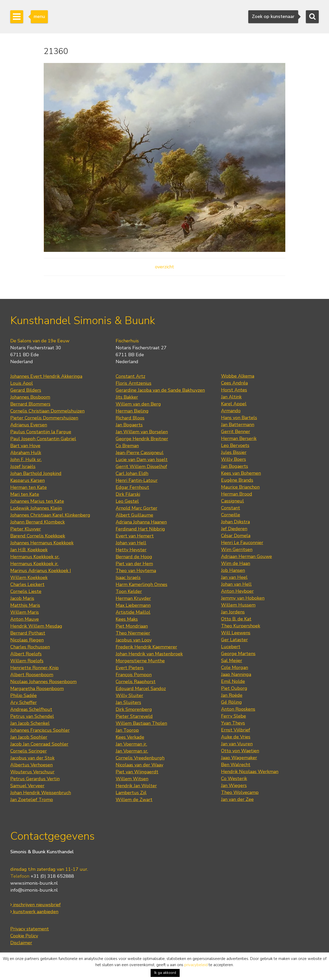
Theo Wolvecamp (240, 792)
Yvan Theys (233, 723)
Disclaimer (21, 943)
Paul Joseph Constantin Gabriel (43, 439)
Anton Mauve (25, 619)
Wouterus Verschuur (32, 772)
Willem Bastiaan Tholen (141, 723)
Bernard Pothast (28, 633)
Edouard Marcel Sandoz (141, 689)
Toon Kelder (129, 591)
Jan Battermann (238, 425)
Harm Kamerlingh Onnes (141, 584)
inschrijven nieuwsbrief (35, 905)
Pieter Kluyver (26, 529)
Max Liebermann (133, 605)
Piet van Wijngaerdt (137, 772)
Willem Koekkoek (29, 578)
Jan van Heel (234, 577)
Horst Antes (234, 390)
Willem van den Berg (138, 404)
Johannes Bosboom (30, 397)
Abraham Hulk (26, 453)
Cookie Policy (24, 936)
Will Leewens (236, 633)
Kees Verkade (130, 737)
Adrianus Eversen (29, 425)
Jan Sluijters (128, 702)
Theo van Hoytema (136, 571)
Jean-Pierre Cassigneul (140, 453)
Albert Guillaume (134, 515)
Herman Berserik (239, 438)
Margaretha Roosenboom (37, 689)
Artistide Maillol (133, 612)
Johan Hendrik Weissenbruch (41, 793)
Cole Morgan (235, 667)
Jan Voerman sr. (132, 751)
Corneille (231, 515)
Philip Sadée (24, 695)
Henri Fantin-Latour (137, 480)
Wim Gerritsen (237, 549)
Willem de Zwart (134, 800)
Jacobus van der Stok (32, 758)
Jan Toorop (127, 730)
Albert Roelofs (26, 654)
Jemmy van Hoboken (243, 598)
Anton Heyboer (237, 591)
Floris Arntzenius (134, 383)
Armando (231, 411)
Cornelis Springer (29, 751)
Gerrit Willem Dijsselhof (141, 466)
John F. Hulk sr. (26, 460)
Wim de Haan (236, 563)
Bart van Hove (25, 446)
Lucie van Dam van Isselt (142, 460)
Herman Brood (237, 494)
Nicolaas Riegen (27, 640)
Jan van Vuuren (237, 744)
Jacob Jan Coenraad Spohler (39, 744)
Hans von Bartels (239, 418)
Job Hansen (233, 570)
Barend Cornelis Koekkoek (38, 536)
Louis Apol (22, 383)
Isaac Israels (128, 578)
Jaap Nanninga (236, 674)
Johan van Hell (131, 543)
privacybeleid (196, 965)
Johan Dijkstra (235, 522)
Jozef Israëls (23, 466)
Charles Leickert (27, 584)
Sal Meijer (232, 661)
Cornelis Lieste (26, 591)
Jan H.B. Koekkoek (29, 550)
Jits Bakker (127, 397)
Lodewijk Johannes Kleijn (36, 508)
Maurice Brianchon (240, 487)
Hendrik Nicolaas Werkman (250, 772)
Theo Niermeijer (133, 633)
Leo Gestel (127, 501)
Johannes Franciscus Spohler (40, 730)
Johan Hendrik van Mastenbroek (149, 654)
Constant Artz (130, 376)
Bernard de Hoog (134, 557)
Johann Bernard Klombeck (38, 522)
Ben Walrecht (236, 765)
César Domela (236, 536)
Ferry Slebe (234, 716)
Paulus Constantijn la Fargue (41, 432)
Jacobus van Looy (134, 640)
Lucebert (231, 647)
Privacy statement (30, 929)
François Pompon (134, 675)
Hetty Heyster (131, 550)
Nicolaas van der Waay (139, 765)
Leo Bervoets (235, 445)
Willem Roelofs (27, 661)
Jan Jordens (233, 612)
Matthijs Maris (25, 605)
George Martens (238, 654)
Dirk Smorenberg (134, 709)
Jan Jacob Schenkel (30, 723)
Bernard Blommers (30, 404)
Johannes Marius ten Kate (37, 501)
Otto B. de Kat (236, 619)
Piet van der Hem (134, 564)
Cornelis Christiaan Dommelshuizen (47, 411)
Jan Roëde (232, 695)
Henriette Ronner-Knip (34, 668)
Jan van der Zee (237, 799)
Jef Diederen (234, 529)
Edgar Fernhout (132, 487)
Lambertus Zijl (131, 793)
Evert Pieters (130, 668)
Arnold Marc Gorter (136, 508)
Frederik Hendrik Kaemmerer (146, 647)
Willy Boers (234, 459)
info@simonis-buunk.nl (34, 890)
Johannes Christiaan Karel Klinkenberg (50, 515)
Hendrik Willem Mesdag (36, 626)
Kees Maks (127, 619)
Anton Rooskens (238, 709)
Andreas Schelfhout (31, 709)
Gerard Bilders (26, 390)
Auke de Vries (236, 737)
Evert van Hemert (135, 536)
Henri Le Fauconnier (242, 543)
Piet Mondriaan (132, 626)
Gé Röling (231, 702)
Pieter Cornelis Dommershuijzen (44, 418)
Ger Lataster (234, 640)
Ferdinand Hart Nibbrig (140, 529)
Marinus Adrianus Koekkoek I (41, 571)
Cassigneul (232, 501)
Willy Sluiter (129, 695)
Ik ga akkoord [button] (165, 973)
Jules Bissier (234, 452)
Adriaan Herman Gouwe (246, 556)
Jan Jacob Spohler (29, 737)
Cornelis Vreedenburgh (140, 758)
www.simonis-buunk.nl (34, 883)
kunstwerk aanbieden (34, 912)
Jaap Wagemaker (239, 758)
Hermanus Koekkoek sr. (35, 557)
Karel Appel (234, 404)
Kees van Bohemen (241, 473)
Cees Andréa (234, 383)
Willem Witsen (132, 779)
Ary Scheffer (24, 702)
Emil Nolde (233, 681)
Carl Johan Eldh (132, 473)
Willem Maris (25, 612)
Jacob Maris (22, 598)
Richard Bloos (130, 418)
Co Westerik (234, 778)
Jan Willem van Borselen (142, 432)
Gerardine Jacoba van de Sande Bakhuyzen (160, 390)
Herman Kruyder (133, 598)
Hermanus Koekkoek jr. (34, 564)
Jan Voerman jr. (131, 744)
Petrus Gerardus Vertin (35, 779)
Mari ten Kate (25, 494)
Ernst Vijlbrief (236, 730)
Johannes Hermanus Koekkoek (42, 543)
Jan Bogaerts (129, 425)
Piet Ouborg (234, 688)
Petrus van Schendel (32, 716)
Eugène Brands (237, 480)
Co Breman (127, 446)
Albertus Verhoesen (31, 765)
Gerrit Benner (236, 432)
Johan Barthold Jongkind (36, 473)
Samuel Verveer (27, 786)
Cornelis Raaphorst (136, 682)
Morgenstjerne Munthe (140, 661)
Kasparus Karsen (28, 480)
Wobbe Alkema (238, 376)
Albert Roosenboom (32, 675)
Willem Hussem (238, 605)
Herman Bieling (132, 411)
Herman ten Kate (29, 487)
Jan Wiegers (234, 785)
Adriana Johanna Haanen (141, 522)
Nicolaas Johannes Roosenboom (43, 682)
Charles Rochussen (30, 647)
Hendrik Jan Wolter (136, 786)
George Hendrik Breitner (142, 439)
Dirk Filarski (128, 494)
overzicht (164, 267)
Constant (231, 508)
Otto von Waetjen (240, 751)
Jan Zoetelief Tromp (32, 800)
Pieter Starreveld (134, 716)
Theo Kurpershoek (241, 626)
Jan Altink (231, 397)
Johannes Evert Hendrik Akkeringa (46, 376)
